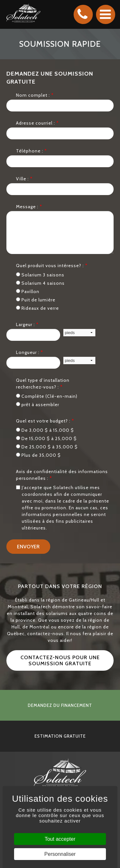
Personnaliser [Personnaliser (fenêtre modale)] (60, 854)
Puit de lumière (36, 300)
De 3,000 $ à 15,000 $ (45, 430)
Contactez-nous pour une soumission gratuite (60, 660)
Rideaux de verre (37, 308)
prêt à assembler (38, 405)
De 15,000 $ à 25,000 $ (46, 438)
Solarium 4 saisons (40, 283)
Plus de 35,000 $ (38, 455)
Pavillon (28, 291)
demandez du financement (60, 705)
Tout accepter (60, 839)
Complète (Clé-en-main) (47, 396)
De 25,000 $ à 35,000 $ (47, 447)
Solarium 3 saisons (40, 275)
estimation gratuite (60, 736)
